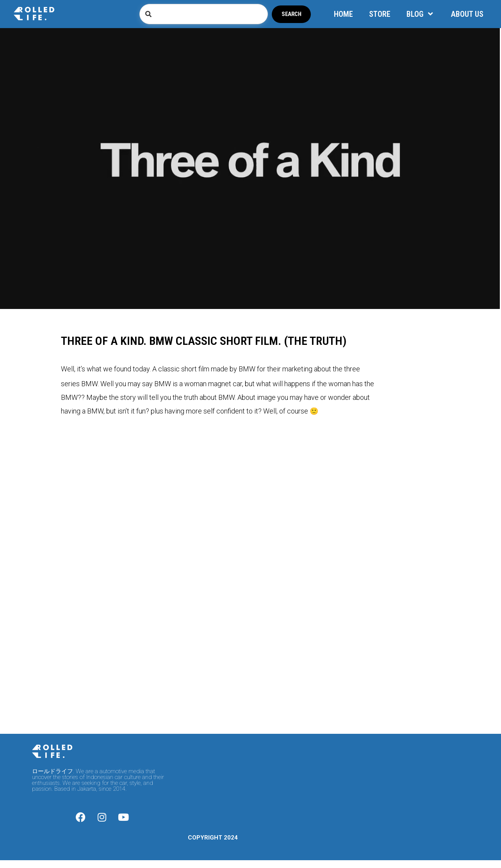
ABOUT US (467, 14)
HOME (343, 14)
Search (291, 14)
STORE (380, 14)
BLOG (421, 14)
